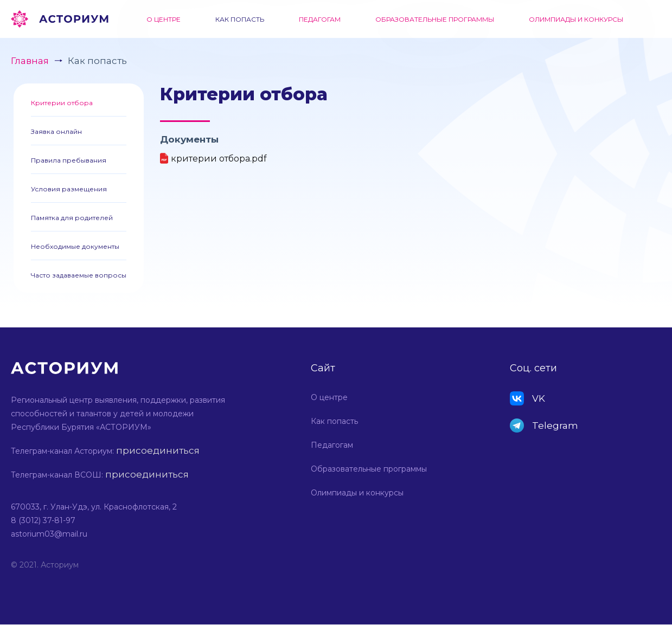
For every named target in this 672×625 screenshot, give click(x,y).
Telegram (555, 426)
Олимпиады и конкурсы (576, 19)
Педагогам (320, 19)
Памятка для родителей (72, 218)
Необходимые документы (75, 246)
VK (539, 398)
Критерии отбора (62, 103)
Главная (30, 61)
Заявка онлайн (56, 131)
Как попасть (240, 19)
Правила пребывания (69, 160)
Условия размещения (69, 189)
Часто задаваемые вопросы (79, 275)
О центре (164, 19)
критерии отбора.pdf (219, 159)
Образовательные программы (435, 19)
